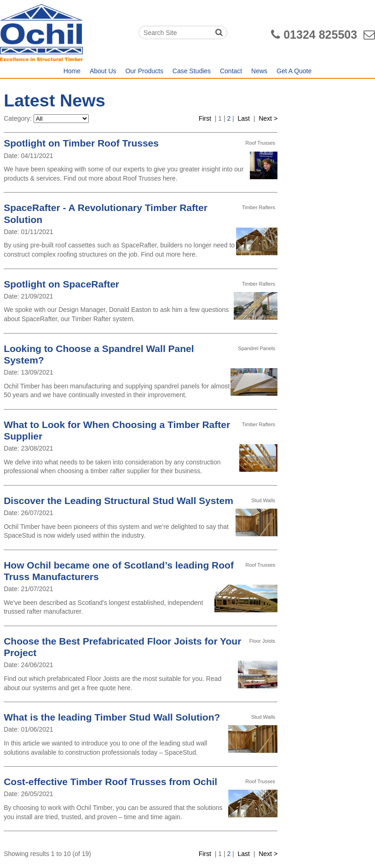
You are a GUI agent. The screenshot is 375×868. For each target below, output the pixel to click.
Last (244, 118)
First (205, 118)
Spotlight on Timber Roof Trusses (81, 143)
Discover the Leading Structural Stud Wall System (118, 501)
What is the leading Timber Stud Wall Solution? (112, 717)
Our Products (144, 71)
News (259, 71)
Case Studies (192, 71)
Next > (268, 118)
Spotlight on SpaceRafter (61, 284)
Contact (231, 71)
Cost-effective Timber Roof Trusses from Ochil (110, 782)
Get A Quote (294, 71)
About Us (103, 71)
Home (72, 71)
